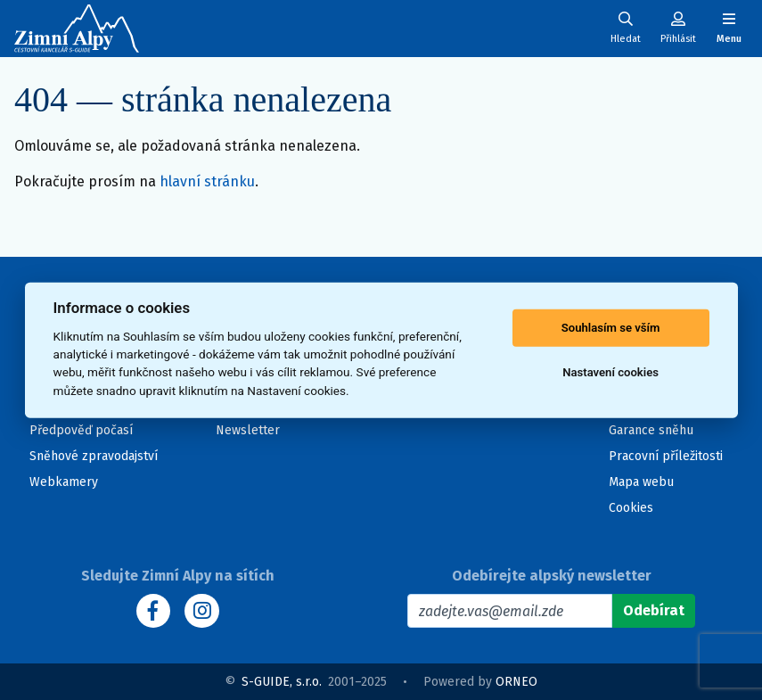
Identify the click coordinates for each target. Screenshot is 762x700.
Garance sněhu (651, 430)
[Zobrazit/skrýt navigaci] (729, 28)
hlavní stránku (207, 181)
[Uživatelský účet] (626, 28)
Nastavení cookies (610, 372)
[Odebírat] (654, 611)
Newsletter (248, 430)
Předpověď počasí (81, 430)
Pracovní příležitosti (666, 456)
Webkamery (64, 482)
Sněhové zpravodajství (94, 456)
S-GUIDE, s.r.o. (282, 682)
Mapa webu (641, 482)
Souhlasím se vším (611, 328)
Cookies (631, 508)
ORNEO (516, 682)
